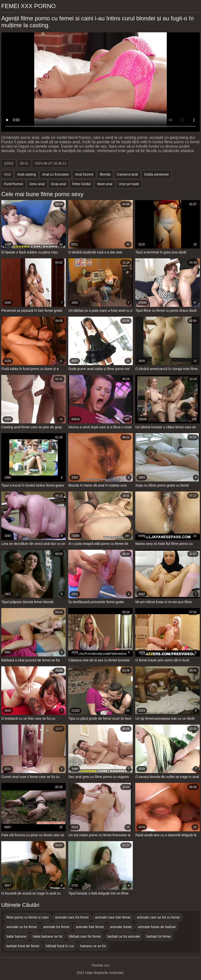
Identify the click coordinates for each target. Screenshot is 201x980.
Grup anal (58, 184)
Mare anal (105, 184)
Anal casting (26, 174)
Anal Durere (84, 174)
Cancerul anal (127, 174)
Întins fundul (82, 184)
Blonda (105, 174)
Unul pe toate (129, 184)
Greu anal (37, 184)
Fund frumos (14, 184)
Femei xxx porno (28, 6)
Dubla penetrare (156, 174)
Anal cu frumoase (55, 174)
